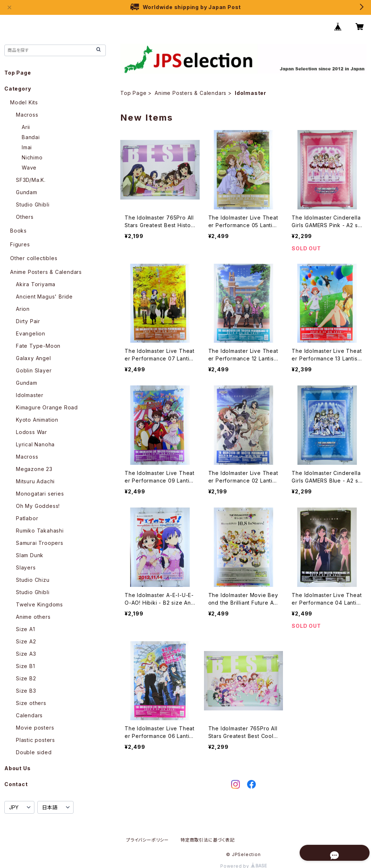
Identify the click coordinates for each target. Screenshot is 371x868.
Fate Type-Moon (38, 346)
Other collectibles (34, 258)
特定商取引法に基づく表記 (208, 840)
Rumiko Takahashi (40, 531)
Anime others (33, 617)
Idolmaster (30, 395)
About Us (17, 768)
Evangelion (31, 333)
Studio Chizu (33, 580)
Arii (26, 127)
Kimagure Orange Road (47, 407)
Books (18, 231)
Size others (31, 703)
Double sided (34, 752)
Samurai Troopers (40, 543)
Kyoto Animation (37, 420)
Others (25, 217)
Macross (27, 115)
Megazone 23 (34, 469)
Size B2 (26, 678)
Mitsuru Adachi (35, 481)
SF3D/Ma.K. (31, 180)
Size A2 (26, 641)
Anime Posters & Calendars (191, 93)
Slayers (26, 567)
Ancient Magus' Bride (44, 297)
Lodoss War (32, 432)
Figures (20, 244)
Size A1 (26, 629)
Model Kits (24, 102)
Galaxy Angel (34, 358)
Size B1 (26, 666)
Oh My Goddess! (38, 506)
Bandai (31, 137)
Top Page (133, 93)
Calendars (29, 715)
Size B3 (26, 691)
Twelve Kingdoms (39, 604)
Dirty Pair (28, 321)
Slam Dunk (30, 555)
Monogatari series (40, 494)
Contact (16, 784)
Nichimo (32, 157)
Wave (29, 168)
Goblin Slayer (34, 370)
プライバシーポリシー (147, 840)
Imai (27, 147)
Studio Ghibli (33, 205)
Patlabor (27, 518)
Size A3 (26, 654)
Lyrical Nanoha (35, 444)
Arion (23, 309)
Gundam (27, 192)
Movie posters (35, 728)
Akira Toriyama (36, 284)
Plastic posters (36, 740)
